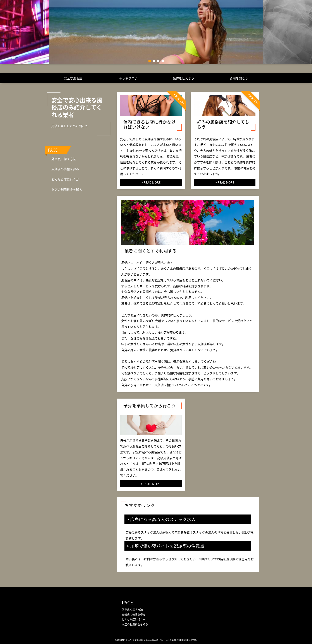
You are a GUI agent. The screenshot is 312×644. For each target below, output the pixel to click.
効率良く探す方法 (64, 159)
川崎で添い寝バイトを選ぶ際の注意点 (167, 546)
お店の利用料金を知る (67, 189)
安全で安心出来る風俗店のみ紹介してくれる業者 (77, 108)
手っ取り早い (128, 78)
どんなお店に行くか (65, 179)
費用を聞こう (239, 78)
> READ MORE (151, 182)
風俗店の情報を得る (65, 169)
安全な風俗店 (73, 78)
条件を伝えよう (184, 78)
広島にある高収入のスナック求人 (163, 519)
